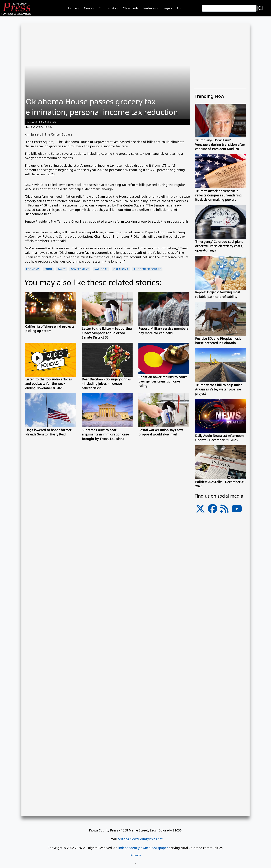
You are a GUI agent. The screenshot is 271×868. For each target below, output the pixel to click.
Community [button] (107, 8)
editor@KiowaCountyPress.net (140, 839)
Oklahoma (121, 269)
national (101, 269)
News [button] (88, 8)
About (181, 8)
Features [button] (149, 8)
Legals (167, 8)
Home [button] (72, 8)
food (48, 269)
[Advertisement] (220, 607)
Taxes (62, 269)
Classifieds (131, 8)
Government (80, 269)
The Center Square (147, 269)
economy (32, 269)
